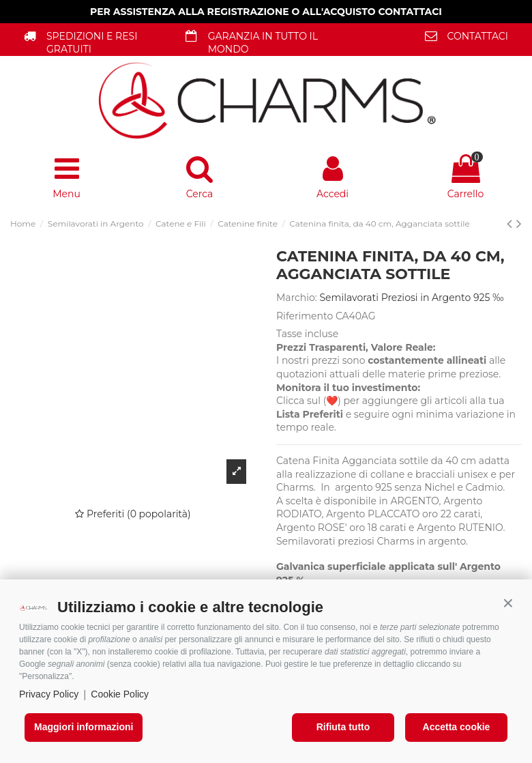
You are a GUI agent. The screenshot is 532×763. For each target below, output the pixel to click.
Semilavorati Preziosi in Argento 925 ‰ (412, 298)
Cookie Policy (120, 694)
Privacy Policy (49, 694)
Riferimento (305, 316)
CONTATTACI (478, 36)
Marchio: (297, 298)
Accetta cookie (457, 727)
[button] (508, 603)
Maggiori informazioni (84, 727)
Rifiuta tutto (343, 727)
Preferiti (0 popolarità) (133, 514)
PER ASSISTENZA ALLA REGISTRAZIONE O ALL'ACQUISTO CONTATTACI (266, 12)
